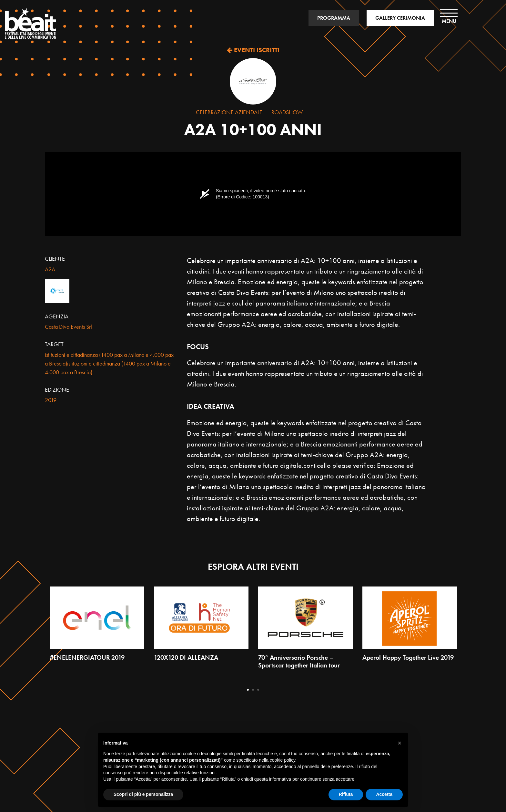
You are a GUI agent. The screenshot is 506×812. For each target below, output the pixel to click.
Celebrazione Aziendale (229, 112)
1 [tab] (248, 690)
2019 (51, 400)
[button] (400, 743)
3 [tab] (258, 690)
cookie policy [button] (283, 760)
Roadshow (287, 112)
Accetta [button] (384, 794)
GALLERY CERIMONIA (400, 18)
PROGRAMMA (334, 18)
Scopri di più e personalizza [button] (143, 794)
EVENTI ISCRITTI (253, 50)
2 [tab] (253, 690)
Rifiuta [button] (346, 794)
